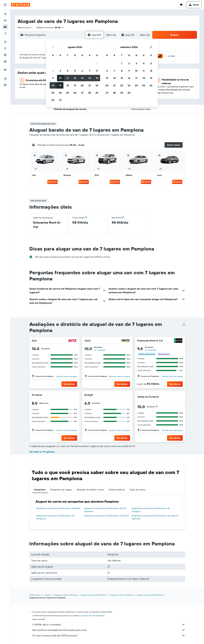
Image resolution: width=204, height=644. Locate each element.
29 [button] (97, 93)
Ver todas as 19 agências (42, 452)
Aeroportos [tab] (40, 490)
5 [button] (75, 71)
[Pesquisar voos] (5, 14)
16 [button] (53, 85)
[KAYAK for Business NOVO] (5, 61)
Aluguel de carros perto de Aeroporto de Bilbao (58, 508)
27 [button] (82, 93)
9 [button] (53, 78)
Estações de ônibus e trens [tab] (90, 490)
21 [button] (90, 85)
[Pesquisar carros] (5, 27)
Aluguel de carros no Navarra (121, 595)
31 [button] (60, 100)
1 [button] (97, 63)
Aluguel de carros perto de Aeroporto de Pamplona (55, 517)
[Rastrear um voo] (5, 48)
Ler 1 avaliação (100, 350)
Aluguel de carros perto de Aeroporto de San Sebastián (105, 510)
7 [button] (90, 71)
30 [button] (53, 100)
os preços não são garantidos (92, 616)
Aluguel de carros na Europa (65, 595)
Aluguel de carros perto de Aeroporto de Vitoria (106, 516)
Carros (47, 595)
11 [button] (68, 78)
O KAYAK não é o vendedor (109, 624)
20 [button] (82, 85)
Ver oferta (52, 182)
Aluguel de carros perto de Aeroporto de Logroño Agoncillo (155, 517)
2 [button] (53, 71)
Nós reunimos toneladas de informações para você (109, 630)
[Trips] (5, 70)
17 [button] (60, 85)
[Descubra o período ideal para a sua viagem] (5, 55)
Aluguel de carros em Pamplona (150, 595)
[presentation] (184, 325)
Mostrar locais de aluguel (67, 376)
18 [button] (68, 85)
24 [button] (60, 93)
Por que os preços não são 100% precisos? (109, 635)
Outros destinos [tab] (117, 490)
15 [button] (97, 78)
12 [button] (75, 78)
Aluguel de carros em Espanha (93, 595)
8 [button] (97, 71)
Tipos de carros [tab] (137, 490)
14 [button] (90, 78)
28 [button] (90, 93)
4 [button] (68, 71)
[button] (5, 5)
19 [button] (75, 85)
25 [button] (68, 93)
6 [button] (82, 71)
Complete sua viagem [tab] (61, 490)
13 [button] (82, 78)
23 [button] (53, 93)
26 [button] (75, 93)
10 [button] (60, 78)
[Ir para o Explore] (5, 42)
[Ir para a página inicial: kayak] (21, 5)
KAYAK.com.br (35, 595)
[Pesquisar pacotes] (5, 33)
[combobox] (25, 27)
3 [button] (60, 71)
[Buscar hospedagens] (5, 20)
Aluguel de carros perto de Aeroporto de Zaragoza (151, 510)
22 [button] (97, 85)
